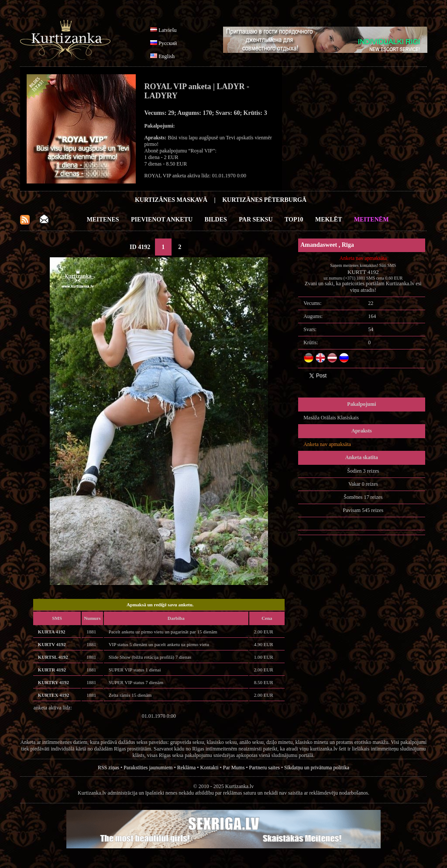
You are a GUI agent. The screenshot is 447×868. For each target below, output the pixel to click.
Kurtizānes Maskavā (171, 200)
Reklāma (187, 768)
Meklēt (328, 220)
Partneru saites (265, 768)
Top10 (294, 220)
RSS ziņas (108, 768)
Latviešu (167, 30)
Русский (168, 43)
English (167, 56)
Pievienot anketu (162, 220)
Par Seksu (256, 220)
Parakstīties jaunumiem (148, 768)
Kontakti (210, 768)
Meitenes (103, 220)
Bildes (216, 220)
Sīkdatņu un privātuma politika (317, 768)
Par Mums (234, 768)
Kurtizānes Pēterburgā (264, 200)
